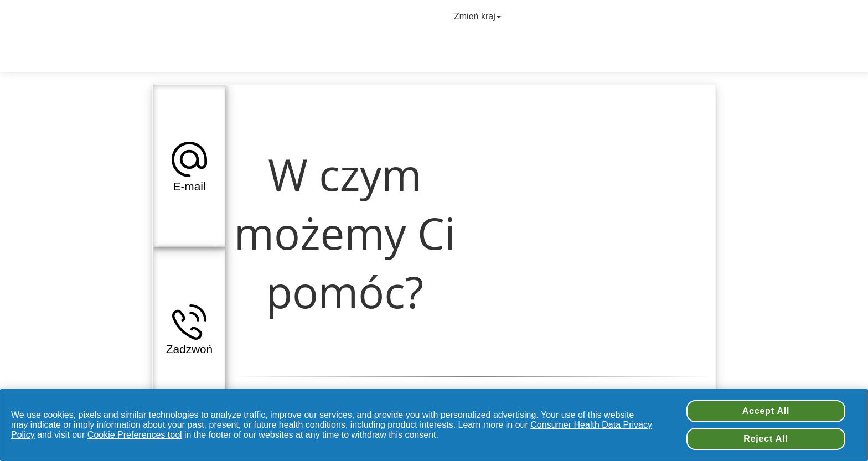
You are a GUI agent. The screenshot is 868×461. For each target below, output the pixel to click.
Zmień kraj (479, 16)
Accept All (766, 411)
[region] (434, 425)
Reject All (766, 439)
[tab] (189, 165)
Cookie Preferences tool (135, 435)
